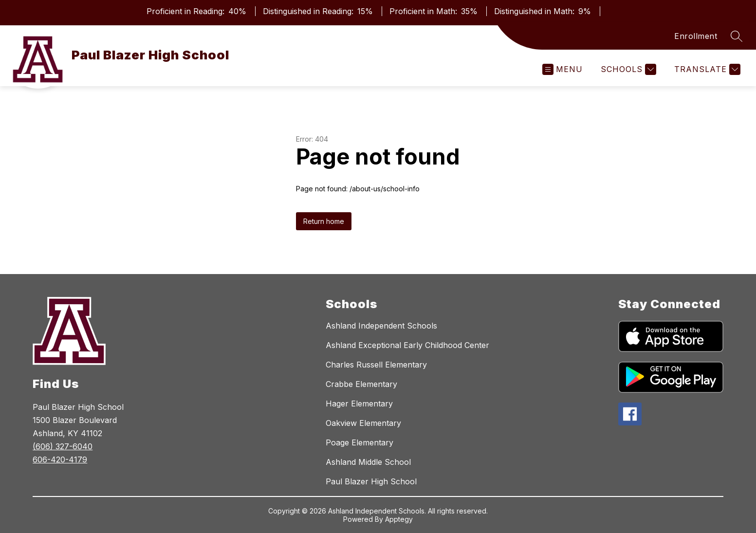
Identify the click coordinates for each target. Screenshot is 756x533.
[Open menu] (562, 69)
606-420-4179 (60, 459)
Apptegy (399, 519)
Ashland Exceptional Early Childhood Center (407, 345)
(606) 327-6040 (63, 446)
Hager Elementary (359, 404)
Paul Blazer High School (371, 481)
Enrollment (696, 36)
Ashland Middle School (368, 462)
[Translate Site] (706, 69)
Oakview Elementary (363, 423)
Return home (324, 221)
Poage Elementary (360, 442)
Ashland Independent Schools (381, 326)
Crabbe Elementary (361, 384)
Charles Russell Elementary (376, 365)
